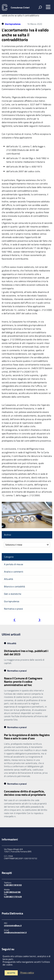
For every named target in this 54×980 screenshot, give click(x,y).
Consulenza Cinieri (20, 7)
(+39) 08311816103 (13, 885)
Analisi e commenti (14, 572)
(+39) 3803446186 (12, 892)
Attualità (8, 579)
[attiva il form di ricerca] (40, 7)
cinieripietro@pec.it (13, 925)
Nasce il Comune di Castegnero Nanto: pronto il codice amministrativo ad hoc (23, 682)
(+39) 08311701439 (13, 897)
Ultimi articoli (11, 634)
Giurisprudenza (13, 24)
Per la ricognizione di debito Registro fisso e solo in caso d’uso (27, 737)
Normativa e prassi (13, 609)
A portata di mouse (14, 564)
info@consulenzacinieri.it (15, 932)
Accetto (11, 973)
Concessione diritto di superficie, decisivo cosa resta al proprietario (25, 793)
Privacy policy (27, 973)
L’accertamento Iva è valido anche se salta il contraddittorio (25, 35)
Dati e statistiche (13, 594)
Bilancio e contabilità (15, 586)
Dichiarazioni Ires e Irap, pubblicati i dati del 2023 (26, 653)
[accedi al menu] (48, 7)
